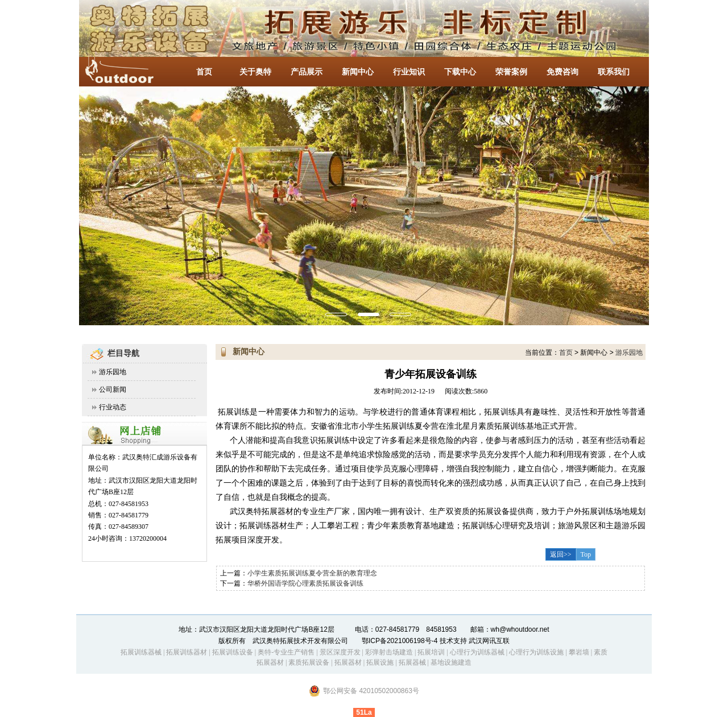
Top (586, 554)
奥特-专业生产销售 (286, 652)
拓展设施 (380, 662)
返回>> (561, 554)
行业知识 (409, 72)
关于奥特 (255, 72)
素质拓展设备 (309, 662)
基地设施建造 (450, 662)
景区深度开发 (340, 652)
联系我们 (614, 72)
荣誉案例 (511, 72)
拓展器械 (412, 662)
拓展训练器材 (187, 652)
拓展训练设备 (233, 652)
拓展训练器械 (141, 652)
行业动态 (113, 407)
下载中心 (460, 72)
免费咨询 (562, 72)
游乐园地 (113, 372)
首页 (204, 72)
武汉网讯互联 (488, 641)
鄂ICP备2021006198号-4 (400, 641)
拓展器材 (348, 662)
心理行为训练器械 (477, 652)
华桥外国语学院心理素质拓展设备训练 (305, 583)
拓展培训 (431, 652)
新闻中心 (358, 72)
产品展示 (307, 72)
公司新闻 (113, 389)
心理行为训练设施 (536, 652)
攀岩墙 (578, 652)
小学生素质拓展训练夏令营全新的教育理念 (312, 573)
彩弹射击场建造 (389, 652)
